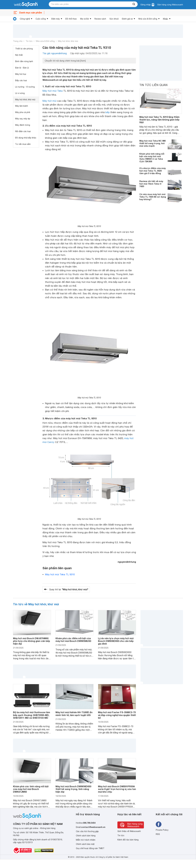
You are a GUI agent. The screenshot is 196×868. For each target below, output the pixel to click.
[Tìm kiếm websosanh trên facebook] (159, 824)
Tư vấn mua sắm (23, 144)
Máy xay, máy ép (23, 119)
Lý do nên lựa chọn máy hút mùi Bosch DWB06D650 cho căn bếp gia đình (116, 641)
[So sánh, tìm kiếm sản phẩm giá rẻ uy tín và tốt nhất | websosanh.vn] (26, 5)
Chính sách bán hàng (86, 836)
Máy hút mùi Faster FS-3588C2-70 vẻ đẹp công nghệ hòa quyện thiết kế (117, 715)
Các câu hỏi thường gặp (87, 831)
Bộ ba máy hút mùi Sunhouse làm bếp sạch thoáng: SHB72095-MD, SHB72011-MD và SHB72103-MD (32, 715)
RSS (158, 834)
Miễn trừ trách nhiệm (86, 840)
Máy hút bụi (21, 74)
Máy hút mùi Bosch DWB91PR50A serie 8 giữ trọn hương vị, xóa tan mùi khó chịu (117, 789)
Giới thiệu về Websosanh (129, 831)
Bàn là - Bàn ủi (22, 68)
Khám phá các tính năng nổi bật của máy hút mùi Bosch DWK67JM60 (31, 789)
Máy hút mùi (49, 101)
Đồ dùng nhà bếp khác (26, 138)
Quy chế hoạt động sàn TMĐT (90, 848)
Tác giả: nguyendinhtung (55, 53)
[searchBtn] (134, 4)
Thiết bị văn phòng (24, 49)
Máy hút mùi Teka (53, 91)
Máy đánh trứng (23, 125)
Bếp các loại (21, 80)
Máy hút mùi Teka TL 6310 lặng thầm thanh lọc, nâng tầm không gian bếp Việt (159, 120)
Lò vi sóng (20, 93)
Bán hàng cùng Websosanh (170, 5)
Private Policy (162, 830)
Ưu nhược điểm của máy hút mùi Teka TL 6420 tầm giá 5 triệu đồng (153, 171)
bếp (107, 112)
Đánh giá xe (127, 19)
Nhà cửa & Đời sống (148, 19)
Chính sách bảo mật (85, 844)
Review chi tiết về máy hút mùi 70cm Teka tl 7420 (151, 184)
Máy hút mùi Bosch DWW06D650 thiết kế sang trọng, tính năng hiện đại (73, 789)
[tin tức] (15, 19)
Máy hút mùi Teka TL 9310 (60, 574)
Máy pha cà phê (23, 112)
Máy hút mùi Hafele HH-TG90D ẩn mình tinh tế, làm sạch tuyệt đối (74, 714)
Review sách (100, 19)
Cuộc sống (41, 19)
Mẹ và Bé (84, 19)
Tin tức (29, 41)
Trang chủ (18, 41)
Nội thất (19, 55)
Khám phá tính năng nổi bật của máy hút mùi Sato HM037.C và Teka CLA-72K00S (152, 158)
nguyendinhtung (127, 562)
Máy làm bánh (22, 106)
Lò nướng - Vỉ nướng (25, 87)
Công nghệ (25, 19)
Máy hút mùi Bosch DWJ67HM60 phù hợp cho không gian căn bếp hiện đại (32, 641)
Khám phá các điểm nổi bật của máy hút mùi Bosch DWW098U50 (73, 640)
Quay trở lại (69, 589)
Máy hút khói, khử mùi (68, 41)
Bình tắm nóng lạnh (24, 61)
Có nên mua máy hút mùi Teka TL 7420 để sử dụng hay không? (153, 197)
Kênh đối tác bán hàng (128, 840)
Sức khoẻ (114, 19)
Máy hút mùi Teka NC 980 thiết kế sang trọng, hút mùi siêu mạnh (152, 143)
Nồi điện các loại (23, 131)
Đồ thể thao (71, 19)
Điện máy (56, 19)
